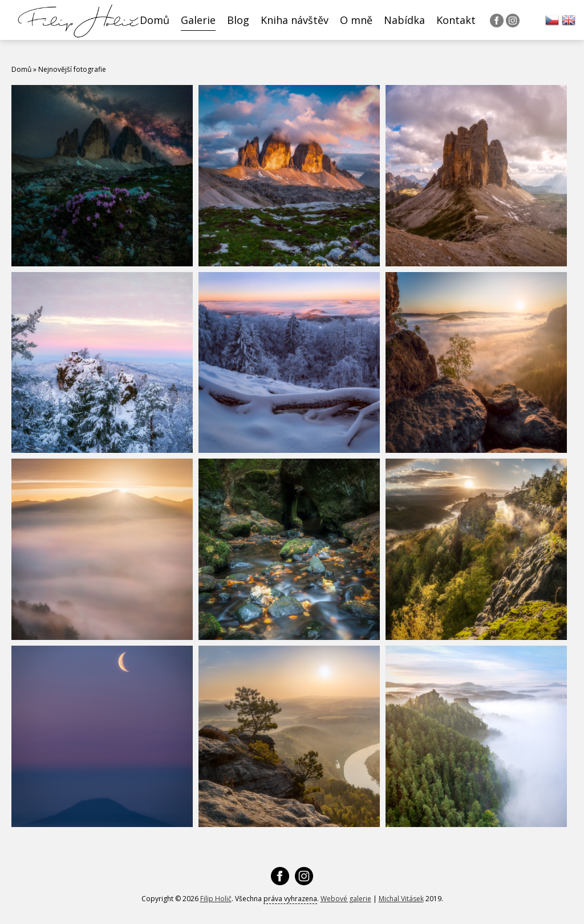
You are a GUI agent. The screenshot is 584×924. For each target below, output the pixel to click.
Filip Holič (216, 899)
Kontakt (456, 20)
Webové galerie (346, 899)
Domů (155, 20)
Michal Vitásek (401, 899)
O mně (356, 20)
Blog (238, 20)
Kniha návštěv (295, 20)
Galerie (198, 20)
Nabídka (404, 20)
